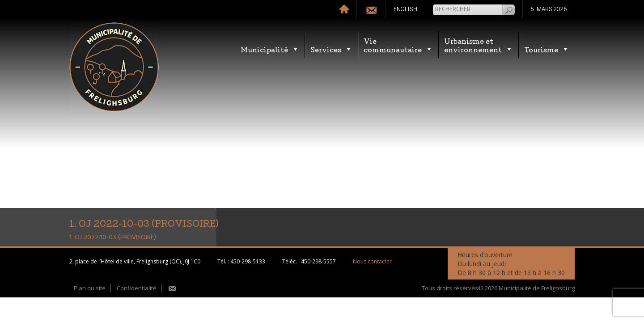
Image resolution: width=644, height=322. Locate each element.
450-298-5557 (318, 261)
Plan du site (90, 288)
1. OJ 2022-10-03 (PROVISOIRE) (113, 237)
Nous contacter (372, 261)
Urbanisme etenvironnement (479, 45)
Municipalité (270, 49)
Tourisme (547, 49)
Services (331, 49)
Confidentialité (137, 288)
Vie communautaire (398, 45)
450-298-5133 (248, 261)
